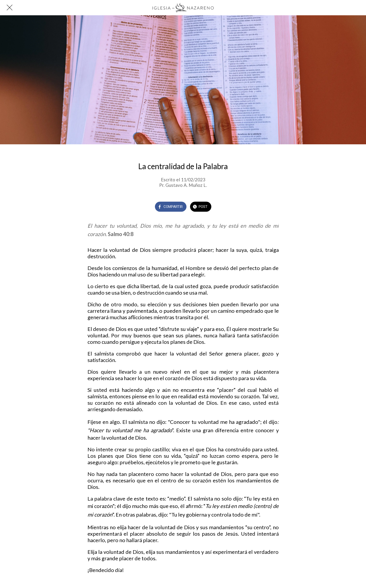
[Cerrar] (10, 8)
